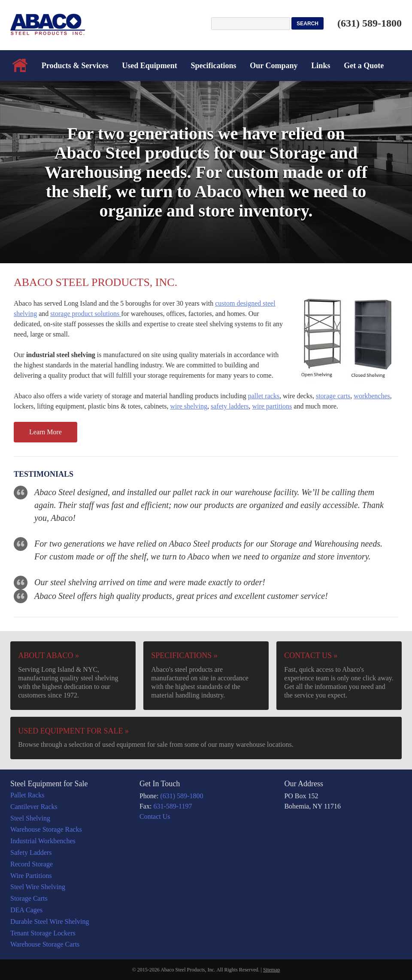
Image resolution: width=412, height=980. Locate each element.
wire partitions (272, 406)
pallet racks (264, 396)
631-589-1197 (173, 806)
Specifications (214, 66)
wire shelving (189, 406)
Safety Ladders (31, 852)
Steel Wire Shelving (38, 887)
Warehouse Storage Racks (46, 829)
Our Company (274, 66)
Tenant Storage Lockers (43, 933)
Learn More (45, 432)
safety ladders (230, 406)
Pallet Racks (27, 795)
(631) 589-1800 (370, 23)
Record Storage (32, 864)
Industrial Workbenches (43, 841)
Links (321, 66)
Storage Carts (29, 898)
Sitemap (271, 970)
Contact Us (155, 816)
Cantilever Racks (34, 807)
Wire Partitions (31, 876)
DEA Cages (26, 910)
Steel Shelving (30, 818)
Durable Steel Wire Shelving (50, 921)
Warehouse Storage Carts (45, 944)
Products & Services (75, 66)
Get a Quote (364, 66)
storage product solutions (86, 314)
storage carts (333, 396)
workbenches (372, 396)
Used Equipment (150, 66)
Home (20, 66)
